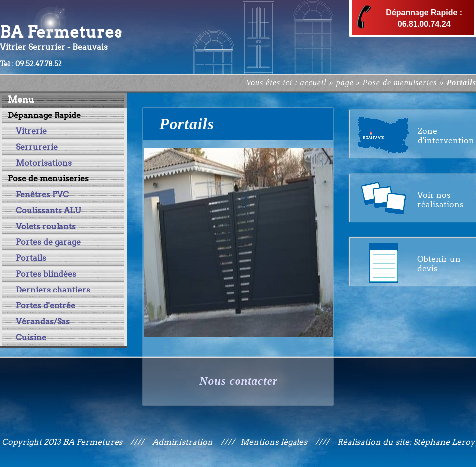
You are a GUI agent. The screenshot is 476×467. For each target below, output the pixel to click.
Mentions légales (275, 442)
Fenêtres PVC (42, 195)
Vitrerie (31, 131)
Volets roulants (46, 226)
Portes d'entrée (46, 306)
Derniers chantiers (53, 290)
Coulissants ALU (48, 210)
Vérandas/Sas (43, 321)
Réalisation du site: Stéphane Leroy (406, 442)
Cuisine (31, 337)
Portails (31, 258)
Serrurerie (37, 147)
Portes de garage (48, 242)
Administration (182, 442)
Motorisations (44, 163)
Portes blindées (46, 274)
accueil (313, 83)
